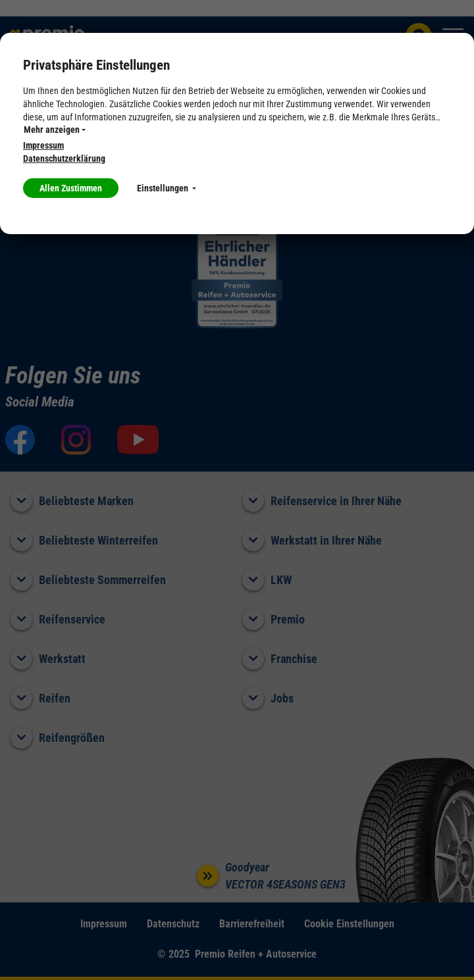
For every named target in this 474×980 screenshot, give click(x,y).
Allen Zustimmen (71, 188)
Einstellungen (167, 188)
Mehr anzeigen (55, 130)
